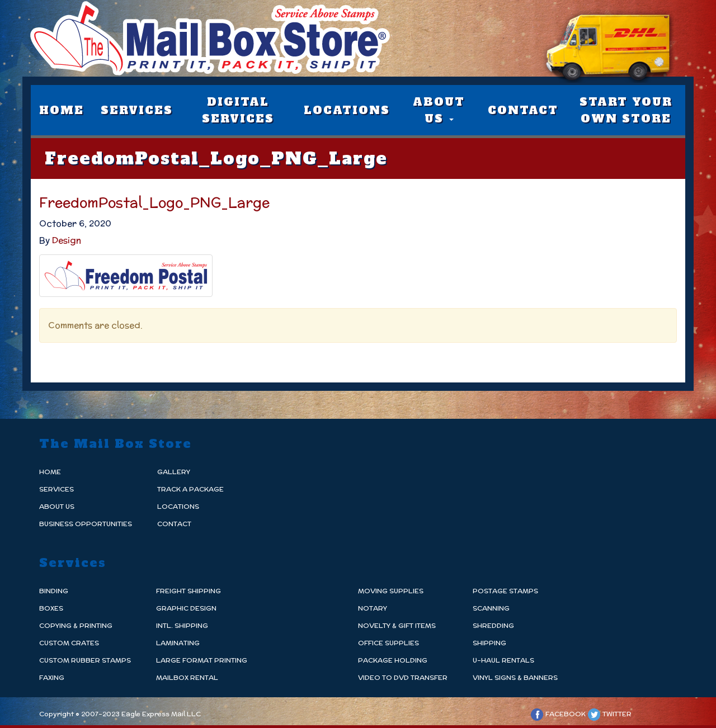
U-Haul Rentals (503, 660)
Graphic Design (186, 608)
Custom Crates (69, 643)
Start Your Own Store (626, 110)
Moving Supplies (391, 591)
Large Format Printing (202, 660)
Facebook (558, 714)
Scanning (491, 608)
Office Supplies (388, 643)
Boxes (51, 608)
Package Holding (393, 660)
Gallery (174, 472)
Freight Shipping (189, 591)
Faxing (52, 677)
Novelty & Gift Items (397, 625)
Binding (54, 591)
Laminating (178, 643)
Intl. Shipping (182, 625)
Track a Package (190, 489)
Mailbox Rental (187, 677)
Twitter (609, 714)
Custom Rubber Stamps (85, 660)
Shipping (489, 643)
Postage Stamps (505, 591)
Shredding (493, 625)
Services (137, 110)
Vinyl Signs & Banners (515, 677)
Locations (347, 110)
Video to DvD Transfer (403, 677)
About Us (439, 110)
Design (67, 240)
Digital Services (238, 110)
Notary (373, 608)
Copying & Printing (76, 625)
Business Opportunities (86, 524)
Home (62, 110)
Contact (523, 110)
